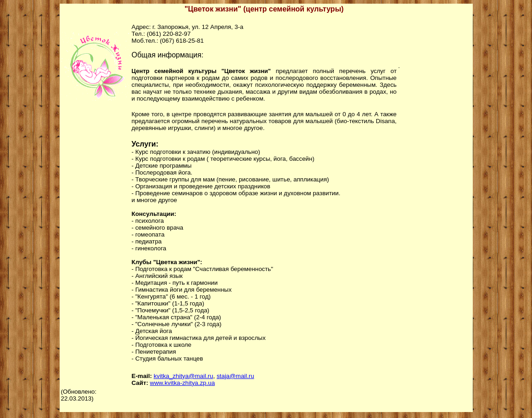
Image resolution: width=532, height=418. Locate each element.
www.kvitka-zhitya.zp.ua (182, 383)
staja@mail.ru (235, 376)
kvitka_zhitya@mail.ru (184, 376)
